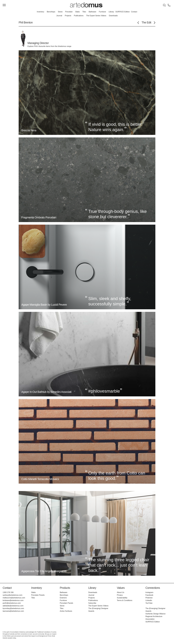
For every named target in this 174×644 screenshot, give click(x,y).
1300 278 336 (8, 592)
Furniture (102, 12)
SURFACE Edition (123, 12)
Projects (68, 16)
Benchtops (51, 12)
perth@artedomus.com (12, 603)
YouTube (149, 603)
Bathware (92, 12)
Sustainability (122, 598)
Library (111, 12)
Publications (79, 16)
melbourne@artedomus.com (14, 598)
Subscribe (92, 603)
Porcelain (69, 12)
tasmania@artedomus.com (13, 611)
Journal (59, 16)
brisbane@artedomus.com (13, 600)
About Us (121, 592)
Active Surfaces (66, 611)
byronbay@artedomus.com (13, 608)
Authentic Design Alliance (156, 614)
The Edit (146, 22)
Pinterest (149, 598)
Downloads (113, 16)
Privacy (120, 595)
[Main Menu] (4, 5)
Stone (60, 12)
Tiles (84, 12)
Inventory (41, 12)
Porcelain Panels (38, 595)
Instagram (149, 592)
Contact (134, 12)
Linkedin (149, 600)
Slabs (77, 12)
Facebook (149, 595)
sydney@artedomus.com (12, 595)
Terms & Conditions (125, 600)
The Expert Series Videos (96, 16)
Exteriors (63, 598)
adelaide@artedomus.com (13, 606)
